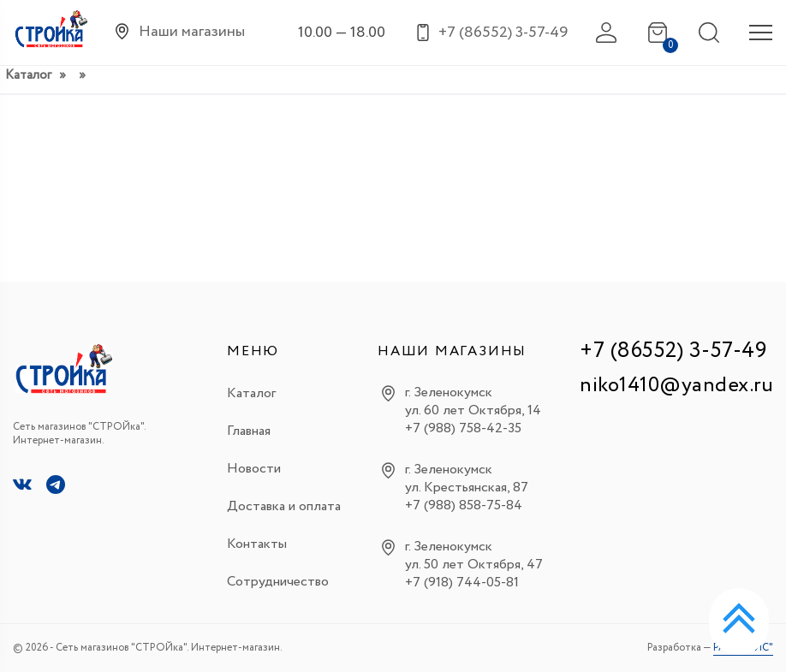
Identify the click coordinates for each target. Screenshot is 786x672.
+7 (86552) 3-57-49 (673, 351)
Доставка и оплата (284, 506)
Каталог (28, 75)
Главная (249, 431)
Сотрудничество (278, 582)
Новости (254, 469)
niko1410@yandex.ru (676, 386)
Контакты (257, 544)
